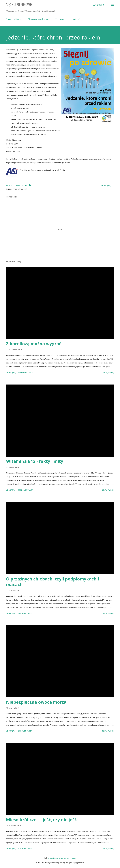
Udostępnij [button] (106, 185)
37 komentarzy (25, 613)
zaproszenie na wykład (17, 189)
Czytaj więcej (108, 372)
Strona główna (14, 19)
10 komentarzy (25, 848)
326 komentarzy (25, 490)
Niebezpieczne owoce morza (36, 702)
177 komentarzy (25, 372)
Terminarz (61, 19)
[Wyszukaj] (99, 5)
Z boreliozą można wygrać (34, 344)
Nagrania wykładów (38, 19)
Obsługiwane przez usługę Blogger (60, 858)
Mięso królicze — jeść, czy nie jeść (41, 820)
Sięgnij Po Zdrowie (19, 5)
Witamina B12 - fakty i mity (35, 461)
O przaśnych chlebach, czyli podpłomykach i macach (52, 582)
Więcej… (77, 19)
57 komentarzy (25, 731)
